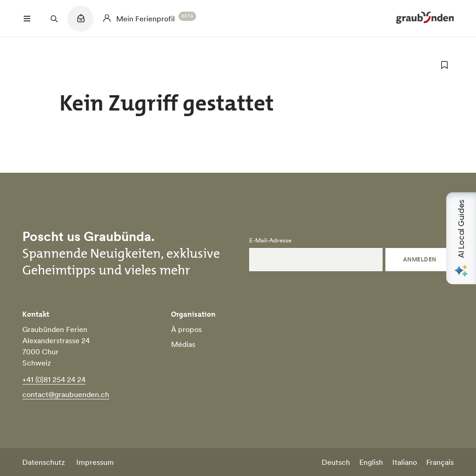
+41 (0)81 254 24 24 (54, 379)
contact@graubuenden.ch (66, 394)
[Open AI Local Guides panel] (461, 238)
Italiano (405, 462)
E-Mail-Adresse (270, 241)
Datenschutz (44, 462)
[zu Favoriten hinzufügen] (444, 65)
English (371, 462)
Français (440, 462)
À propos (186, 329)
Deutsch (336, 462)
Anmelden (420, 259)
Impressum (95, 462)
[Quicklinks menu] (80, 23)
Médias (183, 344)
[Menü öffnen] (27, 19)
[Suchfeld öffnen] (54, 19)
